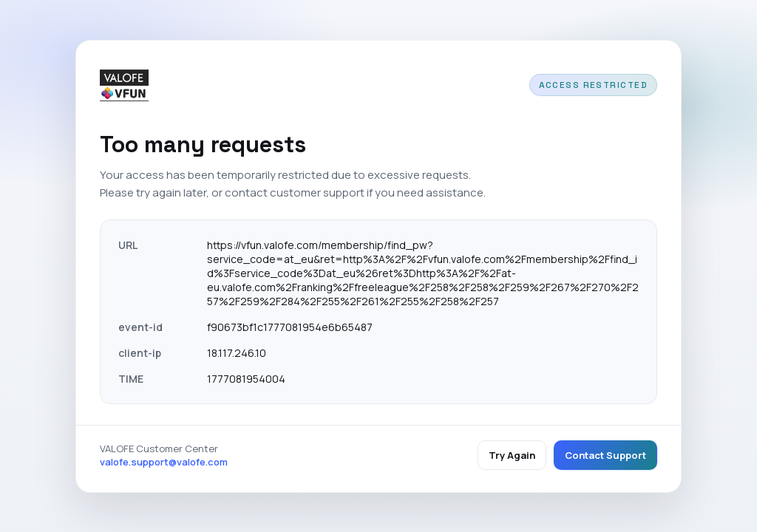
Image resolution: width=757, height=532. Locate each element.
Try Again (512, 455)
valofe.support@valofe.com (164, 462)
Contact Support (605, 455)
